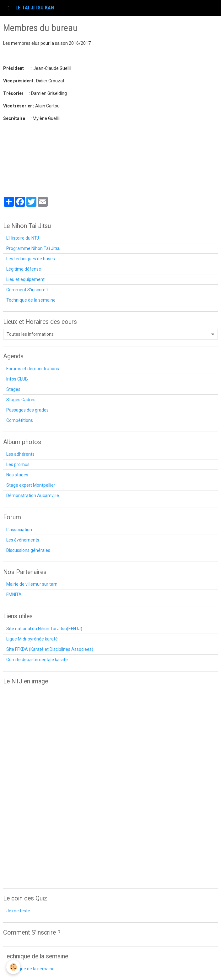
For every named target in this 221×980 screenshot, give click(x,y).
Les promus (18, 464)
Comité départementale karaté (37, 660)
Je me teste (18, 911)
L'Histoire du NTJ (23, 238)
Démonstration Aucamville (33, 495)
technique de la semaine (30, 969)
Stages (13, 389)
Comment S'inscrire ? (27, 290)
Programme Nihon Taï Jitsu (33, 248)
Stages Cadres (21, 400)
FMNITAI (14, 594)
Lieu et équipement (25, 279)
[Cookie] (13, 967)
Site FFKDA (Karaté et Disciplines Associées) (50, 649)
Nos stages (17, 475)
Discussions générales (28, 550)
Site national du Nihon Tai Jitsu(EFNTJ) (44, 629)
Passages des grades (27, 410)
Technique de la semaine (31, 300)
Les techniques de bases (31, 259)
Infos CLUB (17, 379)
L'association (19, 530)
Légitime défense (24, 269)
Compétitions (20, 420)
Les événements (23, 540)
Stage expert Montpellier (31, 485)
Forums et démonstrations (33, 369)
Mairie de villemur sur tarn (32, 584)
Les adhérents (20, 454)
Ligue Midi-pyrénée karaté (32, 639)
